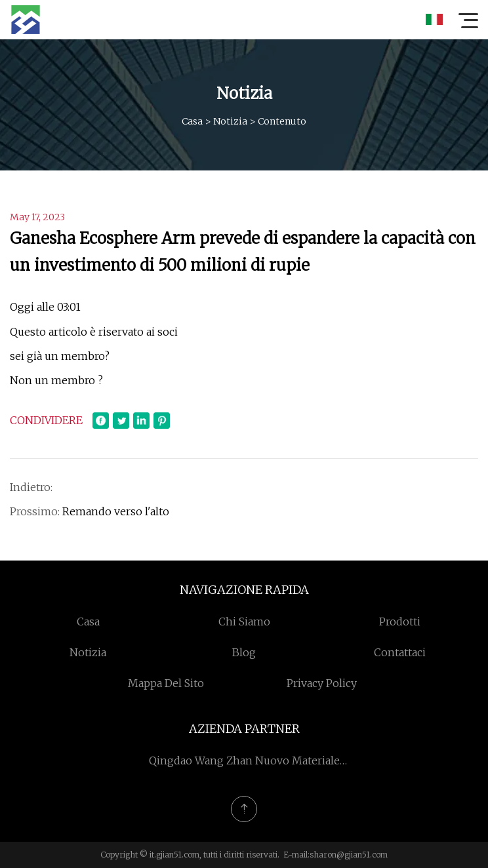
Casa (192, 121)
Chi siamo (244, 621)
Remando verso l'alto (116, 511)
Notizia (230, 121)
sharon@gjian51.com (349, 855)
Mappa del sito (166, 683)
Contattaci (400, 652)
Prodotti (400, 621)
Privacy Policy (322, 683)
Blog (244, 652)
